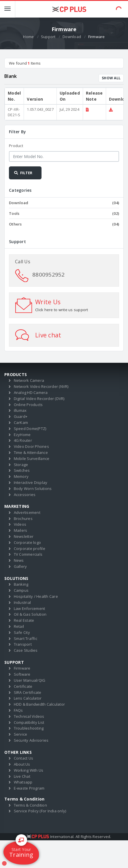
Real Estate (24, 620)
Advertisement (27, 512)
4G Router (23, 440)
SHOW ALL (111, 78)
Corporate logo (28, 542)
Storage (21, 465)
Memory (21, 476)
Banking (21, 584)
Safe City (22, 632)
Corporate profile (30, 548)
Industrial (22, 602)
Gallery (20, 566)
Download (72, 37)
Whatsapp (23, 782)
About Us (22, 764)
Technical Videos (29, 716)
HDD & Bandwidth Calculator (39, 704)
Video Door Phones (31, 446)
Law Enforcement (30, 608)
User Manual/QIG (30, 680)
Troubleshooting (29, 728)
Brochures (23, 518)
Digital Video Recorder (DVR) (39, 399)
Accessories (25, 495)
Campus (21, 590)
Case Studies (26, 650)
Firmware (22, 668)
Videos (20, 524)
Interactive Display (31, 482)
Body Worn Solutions (33, 489)
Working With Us (29, 770)
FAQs (18, 710)
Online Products (28, 405)
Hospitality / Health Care (36, 596)
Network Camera (29, 380)
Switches (22, 470)
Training (21, 850)
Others (64, 224)
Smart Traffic (26, 638)
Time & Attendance (31, 452)
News (19, 560)
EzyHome (22, 435)
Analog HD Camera (31, 392)
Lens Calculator (28, 698)
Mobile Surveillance (32, 459)
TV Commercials (28, 554)
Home (28, 37)
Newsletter (24, 536)
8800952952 (49, 275)
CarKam (21, 422)
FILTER (23, 173)
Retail (19, 626)
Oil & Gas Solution (30, 614)
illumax (20, 410)
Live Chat (22, 776)
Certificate (23, 686)
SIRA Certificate (28, 692)
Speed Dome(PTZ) (30, 429)
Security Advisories (31, 740)
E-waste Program (29, 788)
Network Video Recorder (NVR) (41, 386)
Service (21, 734)
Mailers (21, 530)
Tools (64, 213)
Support (48, 37)
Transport (23, 644)
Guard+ (21, 416)
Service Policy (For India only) (40, 811)
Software (22, 674)
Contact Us (24, 758)
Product (16, 146)
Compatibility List (29, 722)
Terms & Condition (30, 805)
